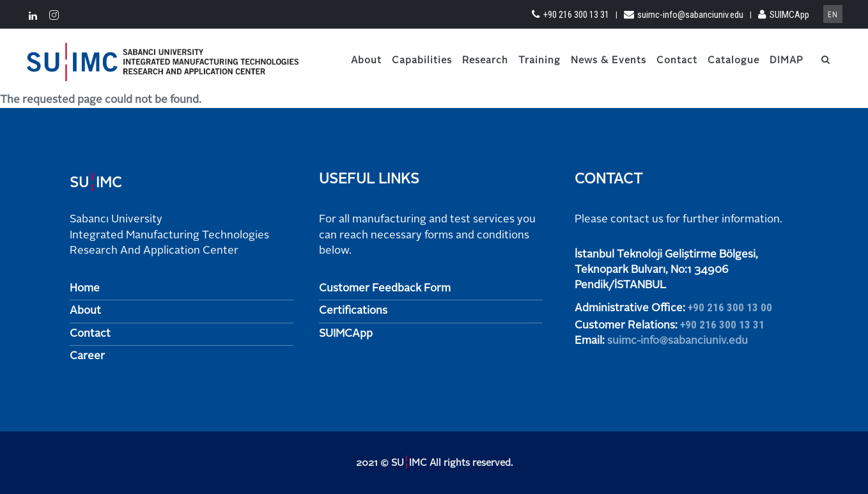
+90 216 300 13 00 (730, 307)
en (833, 15)
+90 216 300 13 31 (570, 15)
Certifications (353, 311)
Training (539, 61)
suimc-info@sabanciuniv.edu (684, 15)
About (366, 61)
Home (85, 289)
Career (87, 356)
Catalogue (733, 61)
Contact (677, 61)
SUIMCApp (784, 15)
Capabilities (422, 61)
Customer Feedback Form (385, 289)
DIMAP (787, 61)
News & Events (608, 61)
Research (485, 61)
